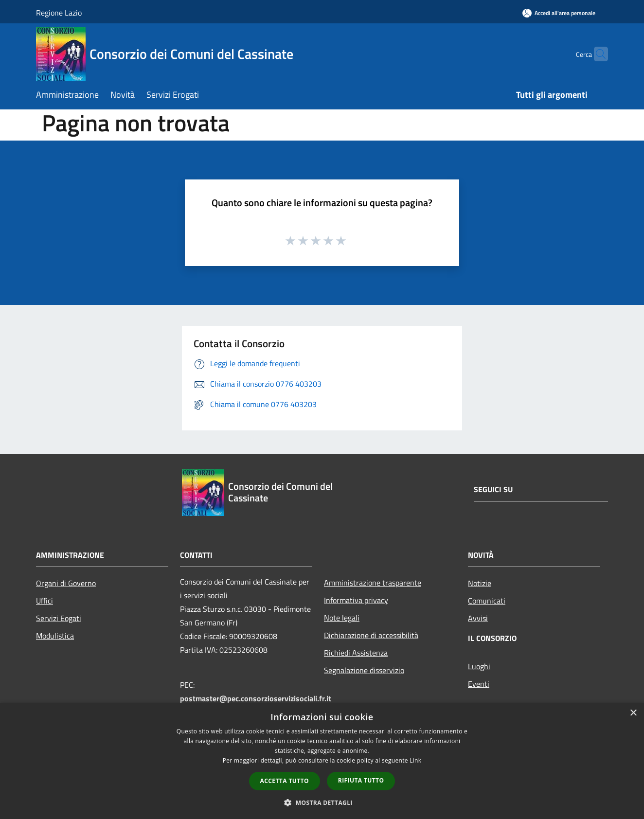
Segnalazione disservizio (364, 670)
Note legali (342, 618)
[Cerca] (596, 54)
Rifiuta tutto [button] (361, 780)
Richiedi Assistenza (356, 653)
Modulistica (55, 636)
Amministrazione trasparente (373, 583)
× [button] (633, 713)
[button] (322, 802)
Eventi (479, 684)
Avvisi (478, 618)
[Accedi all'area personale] (559, 13)
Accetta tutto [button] (285, 781)
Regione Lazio (59, 13)
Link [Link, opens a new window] (415, 760)
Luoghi (479, 666)
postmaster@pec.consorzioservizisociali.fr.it (256, 698)
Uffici (45, 601)
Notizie (480, 583)
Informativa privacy (356, 600)
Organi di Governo (66, 583)
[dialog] (322, 761)
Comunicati (487, 601)
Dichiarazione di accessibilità (371, 635)
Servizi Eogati (59, 618)
